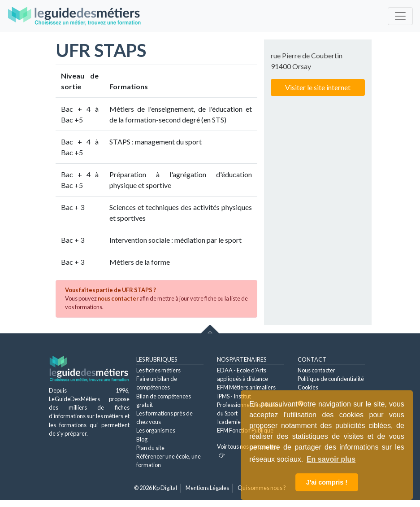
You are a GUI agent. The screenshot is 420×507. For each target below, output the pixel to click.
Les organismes (156, 430)
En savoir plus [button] (331, 459)
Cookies (308, 387)
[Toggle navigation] (400, 16)
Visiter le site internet (318, 87)
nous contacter (118, 298)
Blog (142, 439)
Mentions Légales (207, 488)
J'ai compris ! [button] (327, 482)
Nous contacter (316, 370)
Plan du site (150, 448)
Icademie (229, 422)
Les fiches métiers (158, 370)
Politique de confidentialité (331, 379)
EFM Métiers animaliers (246, 387)
